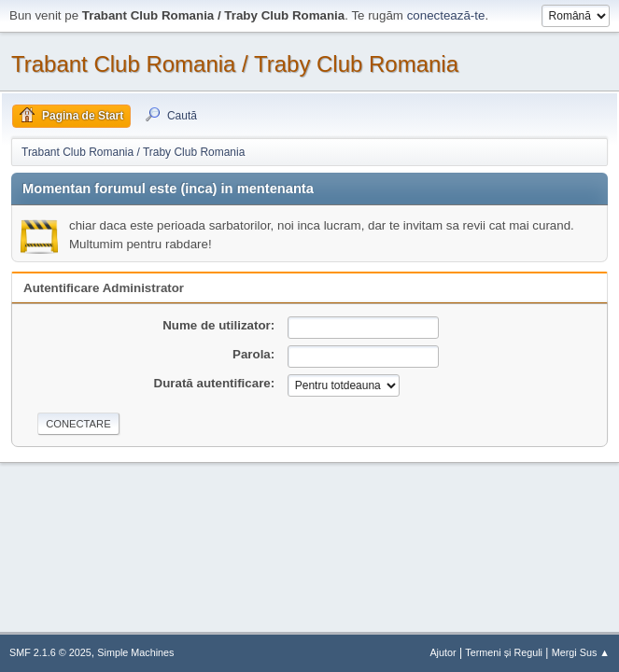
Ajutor (443, 652)
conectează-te (446, 15)
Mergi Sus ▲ (581, 652)
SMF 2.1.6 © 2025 (50, 652)
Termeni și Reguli (504, 652)
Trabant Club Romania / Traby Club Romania (235, 64)
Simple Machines (135, 652)
